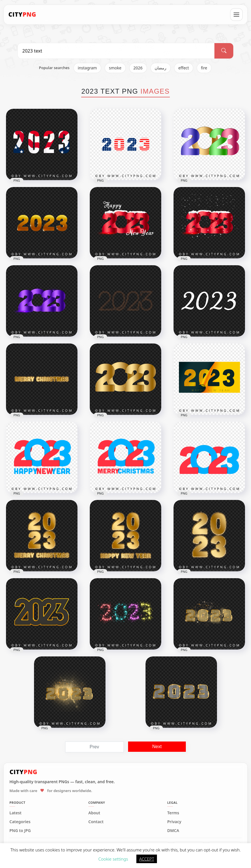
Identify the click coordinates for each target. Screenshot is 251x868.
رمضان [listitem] (161, 68)
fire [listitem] (204, 68)
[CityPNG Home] (22, 15)
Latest (15, 813)
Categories (20, 822)
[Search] (224, 51)
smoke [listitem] (115, 68)
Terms (173, 813)
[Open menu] (236, 15)
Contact (96, 822)
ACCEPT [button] (147, 859)
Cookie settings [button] (113, 859)
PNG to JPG (20, 831)
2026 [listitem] (138, 68)
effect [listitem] (184, 68)
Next (157, 747)
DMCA (173, 831)
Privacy (174, 822)
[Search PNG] (116, 51)
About (94, 813)
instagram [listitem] (87, 68)
